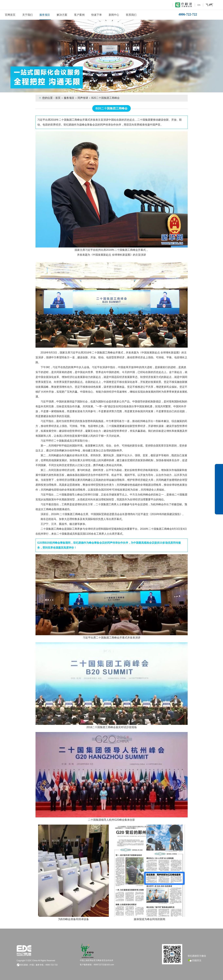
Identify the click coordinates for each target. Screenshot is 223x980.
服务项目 (45, 15)
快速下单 (97, 15)
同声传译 (83, 98)
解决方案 (62, 15)
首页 (58, 98)
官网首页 (10, 15)
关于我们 (27, 15)
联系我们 (131, 15)
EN (199, 5)
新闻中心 (114, 15)
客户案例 (79, 15)
